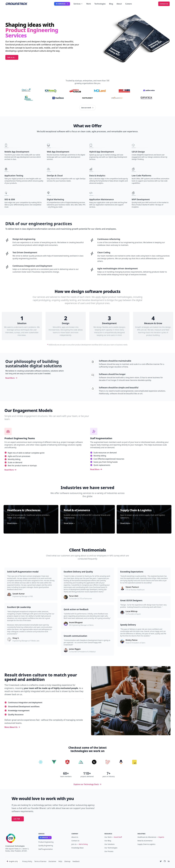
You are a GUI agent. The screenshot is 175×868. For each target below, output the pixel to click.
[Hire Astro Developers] (121, 762)
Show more (13, 523)
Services (78, 4)
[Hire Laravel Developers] (108, 762)
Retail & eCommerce (145, 841)
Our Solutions (109, 844)
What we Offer (87, 126)
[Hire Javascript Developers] (134, 762)
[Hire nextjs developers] (94, 762)
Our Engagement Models (28, 410)
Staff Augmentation (46, 849)
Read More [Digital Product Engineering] (10, 470)
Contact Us (164, 4)
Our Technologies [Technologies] (111, 848)
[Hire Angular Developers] (67, 762)
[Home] (21, 838)
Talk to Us (12, 57)
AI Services (62, 4)
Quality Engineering (46, 846)
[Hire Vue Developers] (54, 762)
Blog (111, 4)
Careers (129, 4)
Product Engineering (46, 842)
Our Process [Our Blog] (109, 851)
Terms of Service (40, 861)
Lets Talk (18, 819)
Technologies (100, 4)
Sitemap (67, 861)
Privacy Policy (27, 861)
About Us (75, 837)
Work (89, 4)
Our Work (108, 837)
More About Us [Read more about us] (12, 727)
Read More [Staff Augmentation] (96, 469)
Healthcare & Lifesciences (147, 837)
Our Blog (108, 841)
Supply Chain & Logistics (146, 844)
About (119, 4)
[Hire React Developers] (41, 762)
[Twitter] (161, 861)
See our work (87, 108)
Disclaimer (52, 861)
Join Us (74, 844)
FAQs (60, 861)
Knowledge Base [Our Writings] (77, 848)
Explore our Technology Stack (87, 784)
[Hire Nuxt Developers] (81, 762)
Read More (11, 378)
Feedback (76, 861)
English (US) (12, 861)
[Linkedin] (169, 861)
